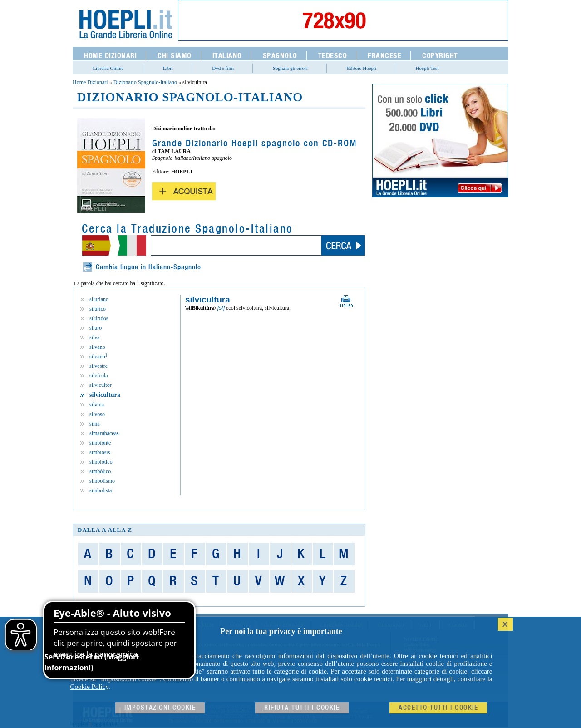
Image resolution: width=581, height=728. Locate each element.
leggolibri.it (105, 723)
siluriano (99, 299)
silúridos (99, 318)
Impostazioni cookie (160, 708)
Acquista (184, 191)
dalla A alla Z (105, 530)
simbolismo (102, 481)
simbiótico (101, 462)
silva (95, 337)
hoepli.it (79, 723)
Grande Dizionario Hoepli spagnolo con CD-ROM (254, 144)
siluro (96, 328)
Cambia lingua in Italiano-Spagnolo (148, 267)
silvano (97, 347)
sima (95, 424)
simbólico (100, 471)
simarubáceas (104, 433)
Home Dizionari (90, 82)
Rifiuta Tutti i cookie (302, 708)
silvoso (97, 414)
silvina (97, 405)
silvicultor (101, 385)
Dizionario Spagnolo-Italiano (145, 82)
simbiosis (100, 452)
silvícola (99, 376)
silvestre (98, 366)
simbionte (100, 443)
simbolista (101, 490)
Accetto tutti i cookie (438, 708)
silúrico (98, 309)
